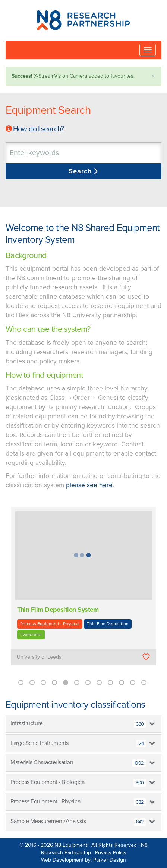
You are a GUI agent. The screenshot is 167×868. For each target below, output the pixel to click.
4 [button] (54, 682)
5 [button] (66, 682)
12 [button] (144, 682)
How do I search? (38, 129)
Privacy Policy (111, 853)
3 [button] (43, 682)
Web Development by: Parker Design (83, 860)
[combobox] (83, 153)
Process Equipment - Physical (50, 624)
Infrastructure (78, 724)
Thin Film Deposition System (58, 610)
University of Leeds (39, 657)
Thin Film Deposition (108, 624)
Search (81, 171)
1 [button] (21, 682)
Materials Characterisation (78, 763)
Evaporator (31, 634)
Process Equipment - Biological (78, 782)
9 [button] (110, 682)
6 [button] (77, 682)
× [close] (153, 76)
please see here (89, 485)
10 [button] (122, 682)
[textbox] (54, 153)
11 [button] (133, 682)
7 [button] (88, 682)
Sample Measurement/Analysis (78, 822)
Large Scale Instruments (78, 743)
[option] (83, 591)
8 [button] (99, 682)
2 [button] (32, 682)
